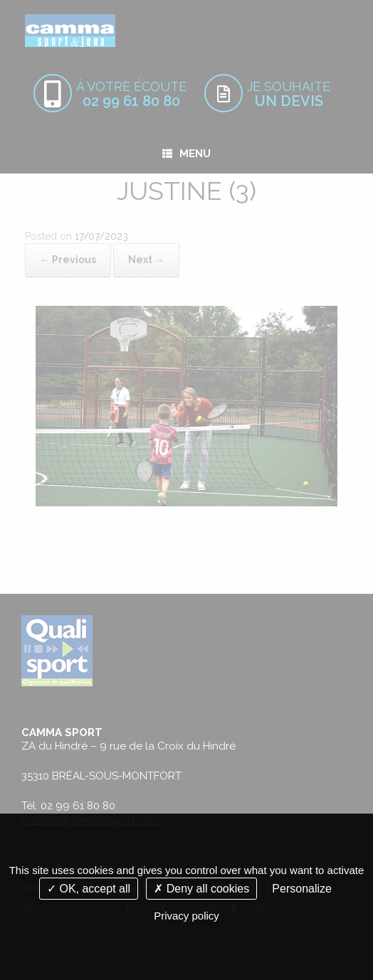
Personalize (302, 889)
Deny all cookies (201, 889)
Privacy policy (186, 916)
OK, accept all (89, 889)
